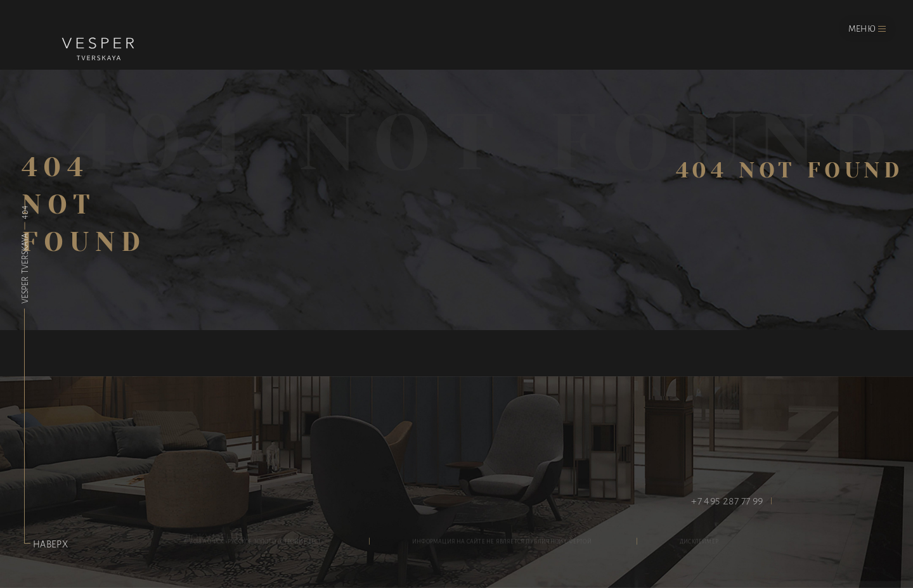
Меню (862, 28)
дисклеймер (699, 544)
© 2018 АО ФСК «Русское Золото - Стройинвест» (254, 544)
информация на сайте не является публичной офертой (502, 544)
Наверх (46, 543)
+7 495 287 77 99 (727, 501)
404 (24, 212)
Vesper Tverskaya (24, 267)
